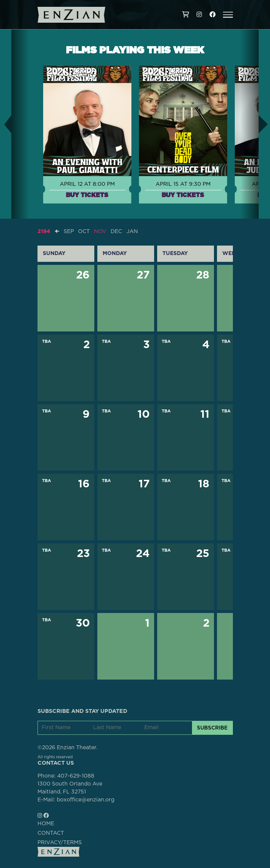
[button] (228, 15)
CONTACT (51, 833)
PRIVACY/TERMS (60, 843)
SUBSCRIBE (212, 728)
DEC (116, 232)
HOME (46, 824)
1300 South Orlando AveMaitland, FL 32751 (70, 788)
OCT (84, 232)
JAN (132, 232)
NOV (100, 232)
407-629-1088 (76, 776)
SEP (69, 232)
